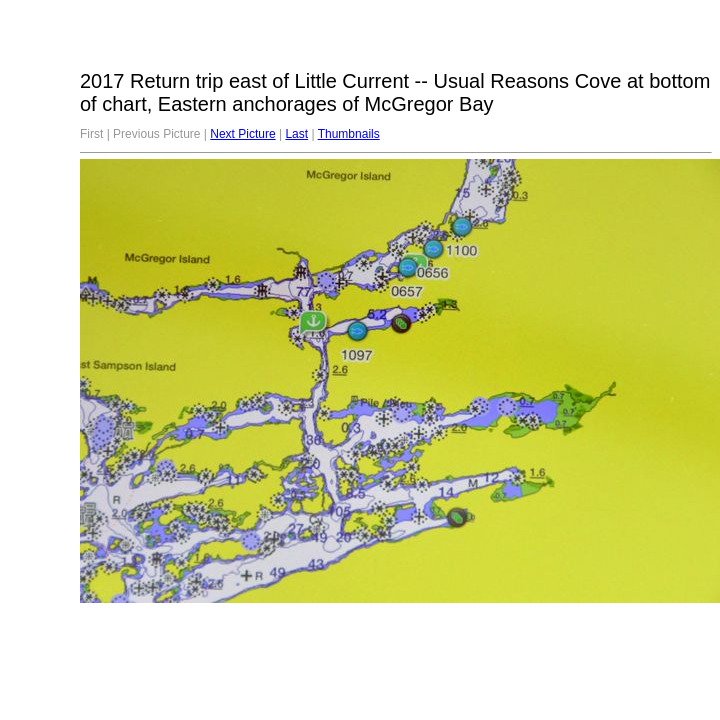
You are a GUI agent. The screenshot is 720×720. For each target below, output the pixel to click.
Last (296, 134)
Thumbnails (349, 134)
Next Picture (242, 134)
